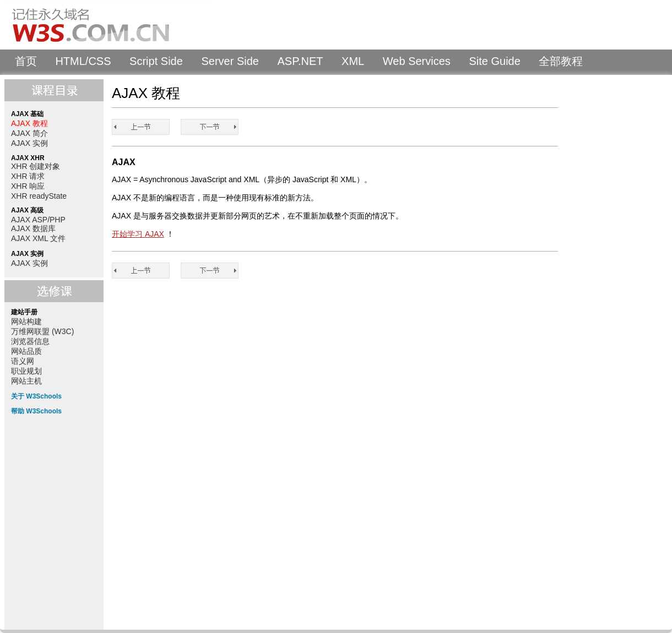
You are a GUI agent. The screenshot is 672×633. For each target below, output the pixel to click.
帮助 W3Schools (36, 411)
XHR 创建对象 (36, 166)
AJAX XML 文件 (38, 238)
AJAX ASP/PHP (38, 220)
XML (353, 61)
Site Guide (494, 61)
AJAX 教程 (29, 123)
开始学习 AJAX (138, 234)
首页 (26, 61)
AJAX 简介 (29, 133)
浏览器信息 (30, 341)
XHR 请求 (28, 176)
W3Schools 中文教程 (108, 25)
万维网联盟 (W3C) (42, 331)
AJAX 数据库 (33, 228)
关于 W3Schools (36, 396)
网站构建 (26, 321)
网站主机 (26, 381)
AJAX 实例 (29, 143)
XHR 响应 (28, 186)
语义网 (23, 361)
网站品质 (26, 351)
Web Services (417, 61)
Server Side (230, 61)
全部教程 (561, 61)
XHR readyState (39, 196)
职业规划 (26, 371)
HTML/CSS (83, 61)
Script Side (156, 61)
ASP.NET (300, 61)
